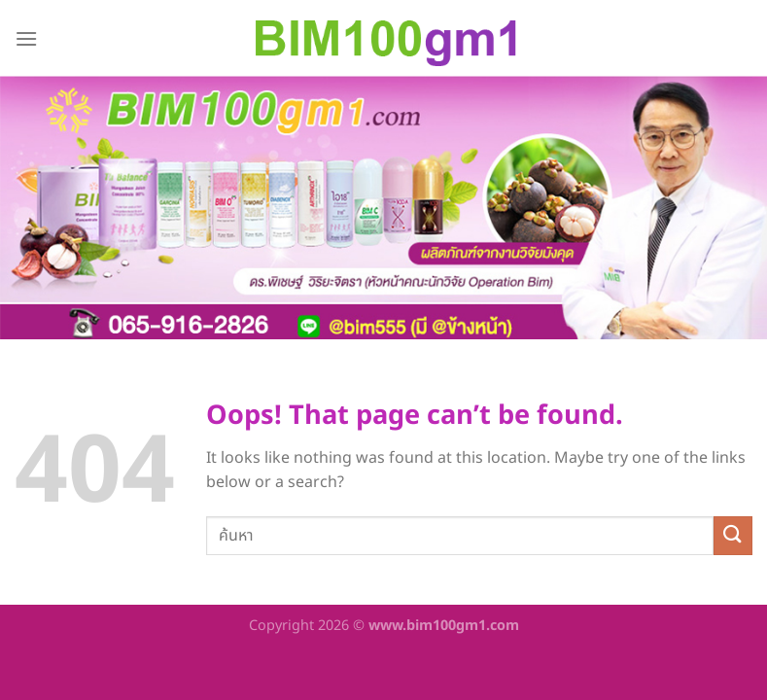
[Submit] (733, 535)
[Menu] (26, 38)
